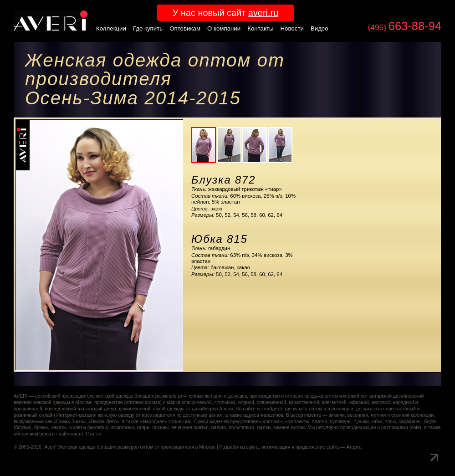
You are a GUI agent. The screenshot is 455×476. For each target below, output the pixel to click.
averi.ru (263, 13)
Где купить (148, 28)
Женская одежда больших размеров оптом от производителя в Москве (137, 447)
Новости (292, 28)
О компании (224, 28)
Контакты (260, 28)
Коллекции (111, 28)
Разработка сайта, (240, 447)
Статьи (93, 434)
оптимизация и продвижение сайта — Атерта (312, 447)
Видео (320, 28)
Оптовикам (185, 28)
